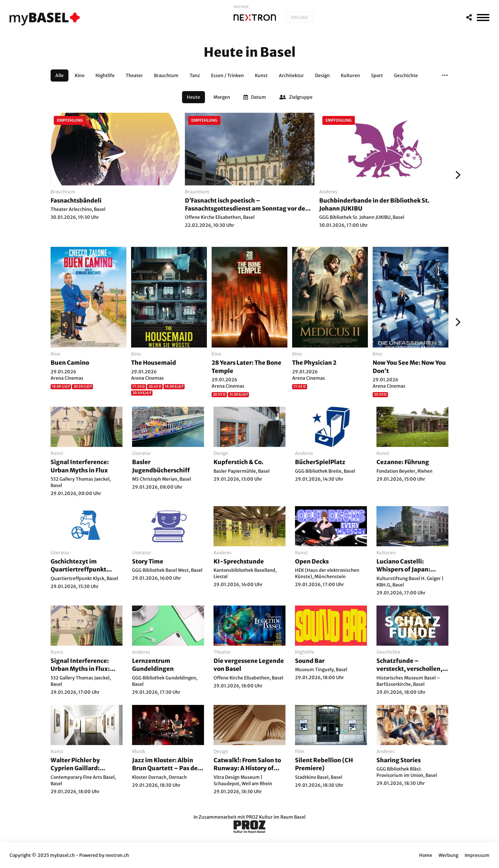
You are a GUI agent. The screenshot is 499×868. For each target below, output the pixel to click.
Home (426, 855)
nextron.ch (117, 855)
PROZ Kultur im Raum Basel (276, 817)
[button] (445, 75)
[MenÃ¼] (483, 18)
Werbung (448, 855)
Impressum (477, 855)
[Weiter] (456, 175)
